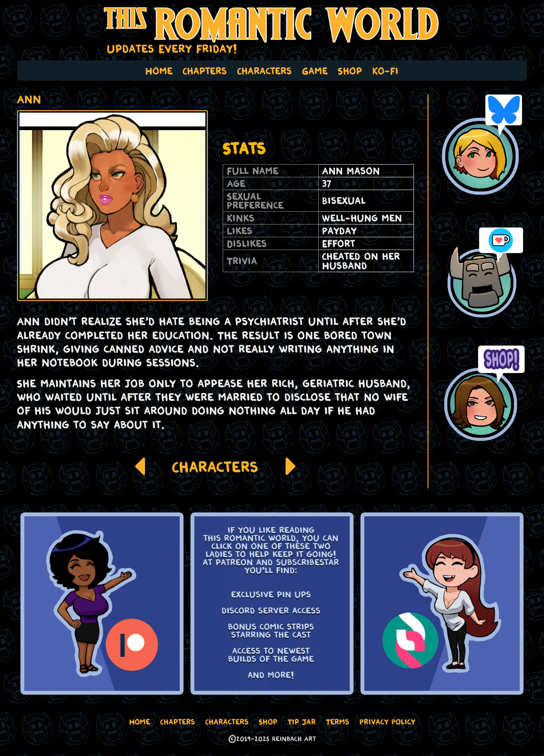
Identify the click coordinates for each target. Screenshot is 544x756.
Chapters (205, 71)
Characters (265, 71)
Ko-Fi (385, 71)
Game (315, 71)
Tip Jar (302, 722)
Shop (350, 71)
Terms (338, 722)
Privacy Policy (387, 722)
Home (159, 71)
